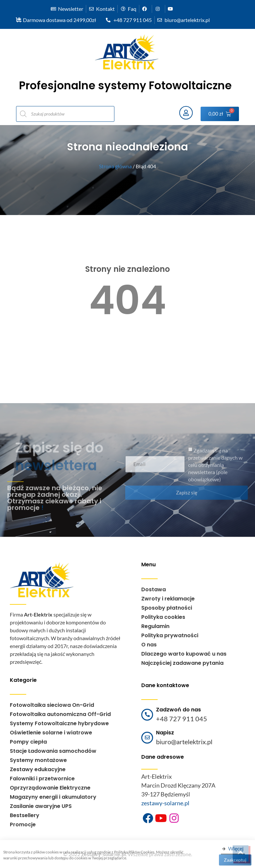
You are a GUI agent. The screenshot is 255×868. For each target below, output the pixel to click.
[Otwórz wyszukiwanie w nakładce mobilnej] (94, 114)
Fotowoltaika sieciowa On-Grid (52, 705)
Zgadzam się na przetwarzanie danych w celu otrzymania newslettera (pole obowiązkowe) (215, 469)
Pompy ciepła (28, 742)
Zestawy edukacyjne (38, 769)
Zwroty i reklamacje (168, 599)
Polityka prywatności (170, 635)
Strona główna (115, 166)
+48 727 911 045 (182, 719)
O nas (149, 645)
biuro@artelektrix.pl (184, 742)
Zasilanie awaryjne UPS (41, 806)
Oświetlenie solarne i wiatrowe (51, 733)
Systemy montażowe (38, 760)
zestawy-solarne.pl (165, 803)
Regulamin (155, 626)
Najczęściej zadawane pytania (182, 663)
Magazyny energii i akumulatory (53, 797)
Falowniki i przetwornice (42, 779)
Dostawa (154, 589)
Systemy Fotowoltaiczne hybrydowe (59, 723)
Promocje (23, 825)
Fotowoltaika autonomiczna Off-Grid (60, 714)
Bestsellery (25, 815)
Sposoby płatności (167, 608)
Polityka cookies (163, 617)
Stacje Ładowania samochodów (53, 751)
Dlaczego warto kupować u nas (184, 654)
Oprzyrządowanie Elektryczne (50, 788)
